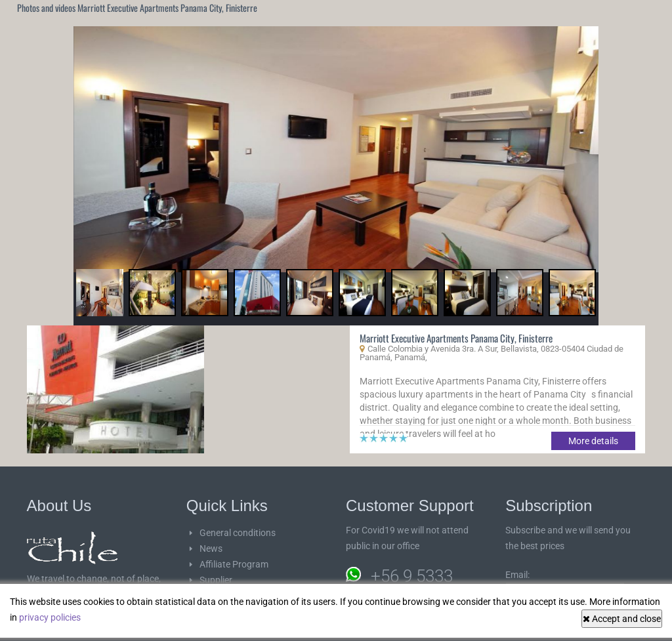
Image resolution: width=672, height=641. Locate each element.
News (211, 548)
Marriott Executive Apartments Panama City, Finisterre (456, 338)
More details (593, 441)
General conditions (238, 533)
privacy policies (50, 617)
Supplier (216, 580)
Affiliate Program (234, 564)
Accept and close (622, 619)
